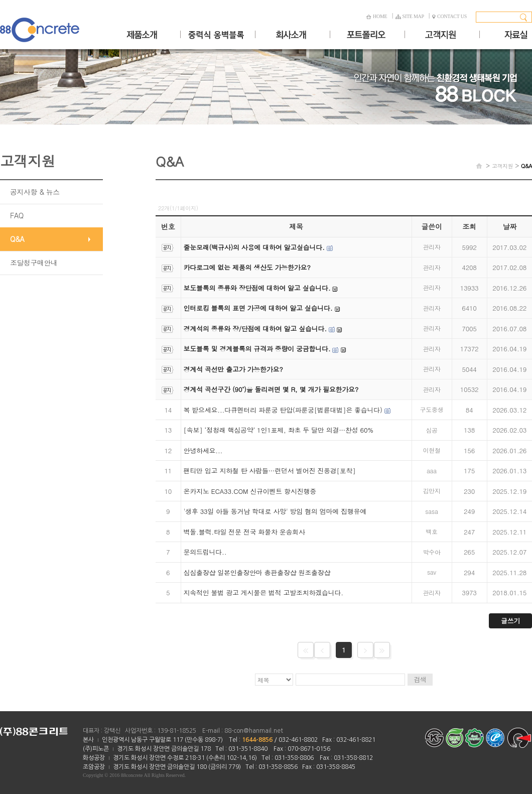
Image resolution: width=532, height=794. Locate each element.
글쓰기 (510, 621)
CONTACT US (449, 16)
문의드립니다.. (205, 552)
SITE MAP (410, 16)
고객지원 (502, 166)
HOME (376, 16)
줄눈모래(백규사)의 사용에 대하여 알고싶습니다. (254, 247)
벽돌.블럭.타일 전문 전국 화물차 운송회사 (244, 532)
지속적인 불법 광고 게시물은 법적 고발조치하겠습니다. (263, 592)
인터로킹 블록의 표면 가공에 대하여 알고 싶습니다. (258, 308)
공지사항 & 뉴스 (35, 192)
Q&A (17, 239)
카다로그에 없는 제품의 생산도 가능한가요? (247, 267)
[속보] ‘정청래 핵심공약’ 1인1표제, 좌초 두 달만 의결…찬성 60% (279, 430)
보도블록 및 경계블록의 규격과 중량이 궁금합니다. (257, 349)
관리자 (431, 247)
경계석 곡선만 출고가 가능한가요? (233, 369)
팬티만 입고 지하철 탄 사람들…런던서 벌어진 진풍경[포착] (270, 471)
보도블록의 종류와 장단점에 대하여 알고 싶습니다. (257, 288)
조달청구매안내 (34, 262)
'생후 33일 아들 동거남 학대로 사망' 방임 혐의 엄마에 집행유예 (275, 511)
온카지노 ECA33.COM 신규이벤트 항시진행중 (250, 491)
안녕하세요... (203, 450)
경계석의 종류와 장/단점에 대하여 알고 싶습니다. (255, 328)
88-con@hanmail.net (254, 731)
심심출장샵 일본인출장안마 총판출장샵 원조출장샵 (257, 572)
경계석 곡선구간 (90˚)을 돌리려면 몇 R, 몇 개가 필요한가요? (271, 389)
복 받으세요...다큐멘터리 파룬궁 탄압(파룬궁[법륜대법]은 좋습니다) (283, 410)
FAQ (17, 215)
